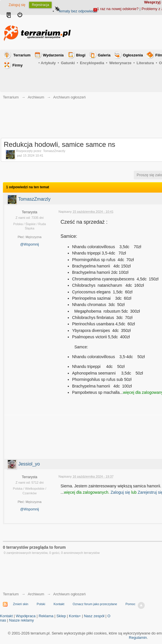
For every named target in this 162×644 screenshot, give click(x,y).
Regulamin (138, 638)
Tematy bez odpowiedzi (77, 11)
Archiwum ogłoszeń (69, 594)
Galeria (104, 55)
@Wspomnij (30, 244)
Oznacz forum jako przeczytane (95, 604)
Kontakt (59, 604)
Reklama (46, 616)
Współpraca (26, 616)
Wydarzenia (53, 55)
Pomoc (130, 604)
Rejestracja (40, 5)
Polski (41, 604)
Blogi (81, 55)
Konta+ (75, 616)
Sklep (61, 616)
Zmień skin (21, 604)
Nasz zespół (94, 616)
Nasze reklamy (22, 620)
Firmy (17, 65)
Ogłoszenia (133, 55)
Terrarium (22, 55)
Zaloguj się (17, 5)
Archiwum (36, 594)
